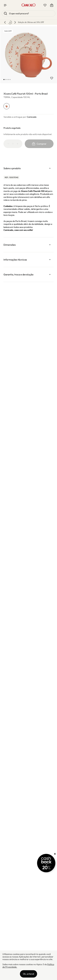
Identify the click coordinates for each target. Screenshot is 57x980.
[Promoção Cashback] (46, 863)
